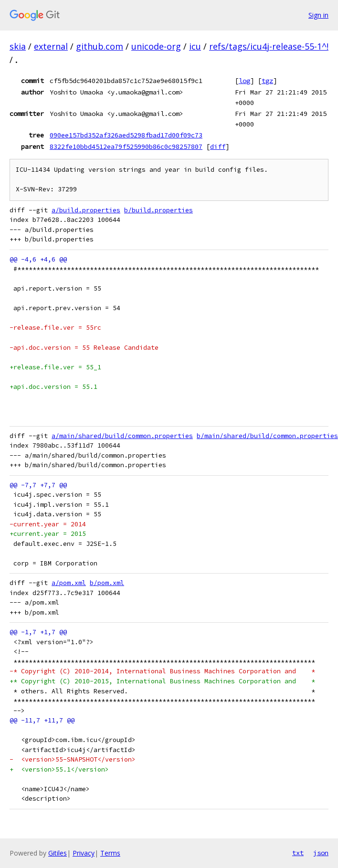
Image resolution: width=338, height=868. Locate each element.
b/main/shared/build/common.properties (267, 436)
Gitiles (58, 853)
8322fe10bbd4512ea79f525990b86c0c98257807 (126, 146)
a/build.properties (86, 210)
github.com (100, 46)
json (321, 853)
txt (298, 853)
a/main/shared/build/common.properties (122, 436)
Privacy (84, 853)
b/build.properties (158, 210)
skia (18, 46)
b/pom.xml (107, 583)
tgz (267, 81)
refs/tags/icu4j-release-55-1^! (269, 46)
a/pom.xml (69, 583)
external (51, 46)
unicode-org (156, 46)
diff (218, 146)
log (244, 81)
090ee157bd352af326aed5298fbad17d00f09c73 (126, 135)
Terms (110, 853)
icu (195, 46)
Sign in (318, 15)
